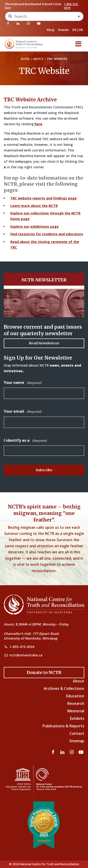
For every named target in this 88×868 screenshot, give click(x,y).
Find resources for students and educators (47, 234)
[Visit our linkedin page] (18, 23)
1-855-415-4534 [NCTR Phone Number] (22, 647)
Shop (51, 30)
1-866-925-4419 (71, 6)
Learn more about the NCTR (34, 206)
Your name (23, 383)
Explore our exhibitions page (34, 226)
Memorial (76, 711)
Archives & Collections (64, 688)
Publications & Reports (63, 726)
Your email (23, 411)
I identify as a (25, 440)
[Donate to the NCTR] (44, 673)
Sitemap (77, 741)
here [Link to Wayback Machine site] (38, 124)
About (78, 681)
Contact (77, 733)
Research (76, 703)
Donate (63, 30)
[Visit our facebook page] (8, 23)
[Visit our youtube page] (39, 23)
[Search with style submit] (79, 16)
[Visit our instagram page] (28, 23)
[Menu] (78, 44)
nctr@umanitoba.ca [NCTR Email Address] (26, 655)
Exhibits (77, 718)
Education (75, 696)
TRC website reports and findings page (44, 198)
